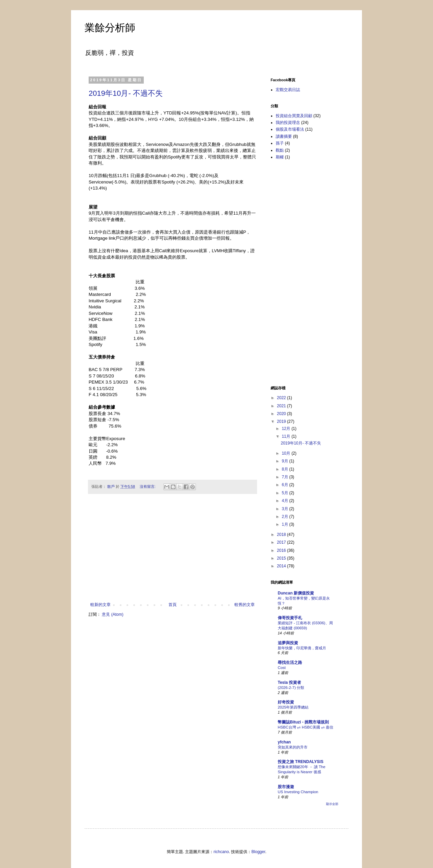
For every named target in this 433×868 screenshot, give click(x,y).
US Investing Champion (298, 792)
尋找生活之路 (290, 663)
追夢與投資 (288, 643)
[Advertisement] (173, 551)
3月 (286, 509)
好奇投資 (286, 702)
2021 (282, 406)
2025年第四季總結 (293, 707)
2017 (282, 542)
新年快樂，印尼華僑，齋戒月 (302, 648)
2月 (286, 517)
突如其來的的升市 (293, 747)
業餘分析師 (110, 28)
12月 (287, 429)
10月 (287, 453)
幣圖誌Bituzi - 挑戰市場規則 (303, 722)
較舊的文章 (245, 605)
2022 (282, 398)
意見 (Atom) (112, 614)
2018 (282, 535)
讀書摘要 (284, 136)
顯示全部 (332, 804)
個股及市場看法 (290, 129)
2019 (282, 421)
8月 (286, 469)
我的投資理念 (288, 123)
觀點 (280, 150)
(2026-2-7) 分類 (291, 688)
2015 (282, 558)
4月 (286, 501)
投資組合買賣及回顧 (294, 116)
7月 (286, 477)
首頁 (173, 605)
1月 (286, 524)
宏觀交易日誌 (288, 90)
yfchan (284, 742)
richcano (221, 852)
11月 (287, 436)
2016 (282, 550)
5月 (286, 493)
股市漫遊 (286, 787)
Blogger (258, 852)
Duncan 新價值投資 (296, 593)
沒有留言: (148, 486)
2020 (282, 414)
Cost (282, 668)
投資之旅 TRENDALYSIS (301, 762)
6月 (286, 485)
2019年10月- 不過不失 (126, 93)
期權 (280, 157)
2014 (282, 566)
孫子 (280, 143)
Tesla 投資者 (289, 682)
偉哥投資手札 (290, 618)
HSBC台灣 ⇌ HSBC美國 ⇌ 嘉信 (305, 727)
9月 (286, 461)
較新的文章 (100, 605)
